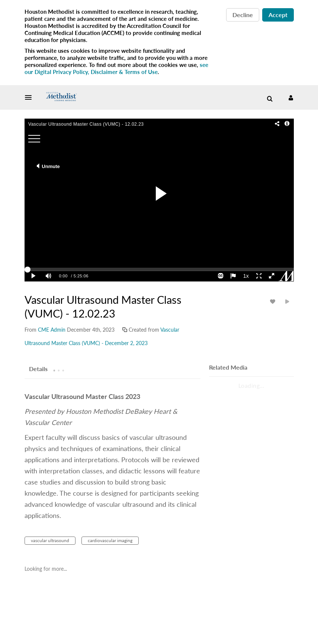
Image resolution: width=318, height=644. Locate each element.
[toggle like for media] (274, 301)
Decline (243, 15)
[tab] (38, 368)
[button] (30, 97)
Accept (278, 15)
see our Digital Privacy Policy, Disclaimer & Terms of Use (116, 68)
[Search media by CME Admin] (52, 330)
